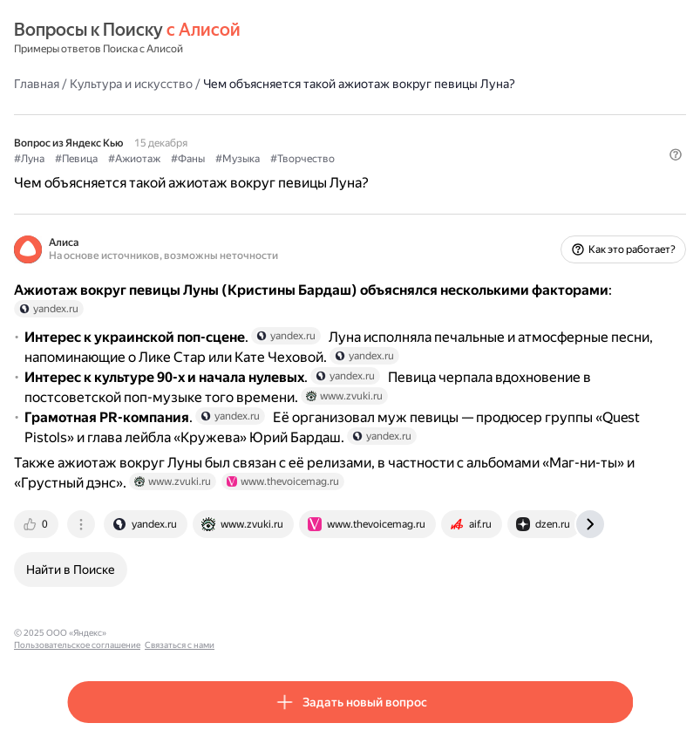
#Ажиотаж (134, 159)
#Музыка (238, 159)
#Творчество (302, 159)
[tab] (37, 524)
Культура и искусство (131, 84)
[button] (676, 154)
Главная (37, 84)
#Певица (76, 159)
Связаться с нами (280, 633)
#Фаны (188, 159)
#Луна (29, 159)
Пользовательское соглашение (177, 633)
